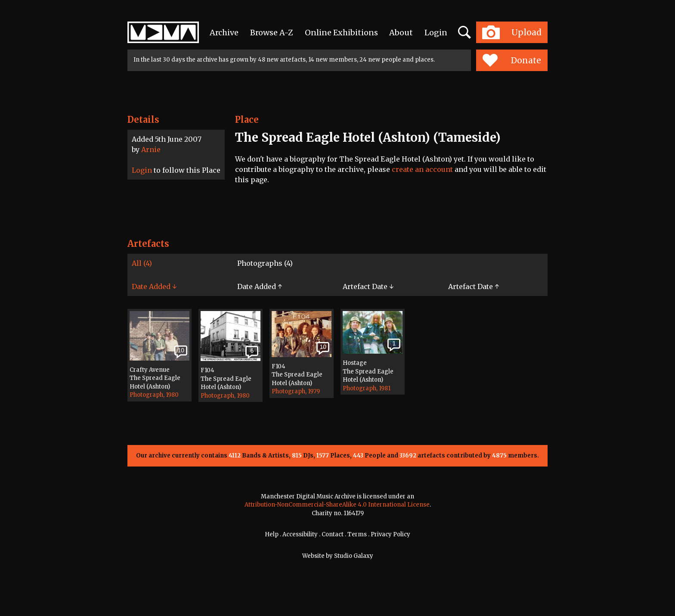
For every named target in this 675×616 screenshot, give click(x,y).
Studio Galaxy (354, 556)
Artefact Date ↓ (368, 286)
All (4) (142, 263)
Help (272, 534)
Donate (512, 60)
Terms (357, 534)
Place (247, 120)
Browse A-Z (272, 33)
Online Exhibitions (341, 33)
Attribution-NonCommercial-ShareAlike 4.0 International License (337, 505)
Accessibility (300, 534)
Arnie (151, 149)
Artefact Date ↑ (474, 286)
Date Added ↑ (260, 286)
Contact (333, 534)
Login (436, 33)
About (401, 33)
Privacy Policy (390, 534)
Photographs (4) (265, 263)
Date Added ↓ (154, 286)
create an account (422, 169)
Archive (224, 33)
